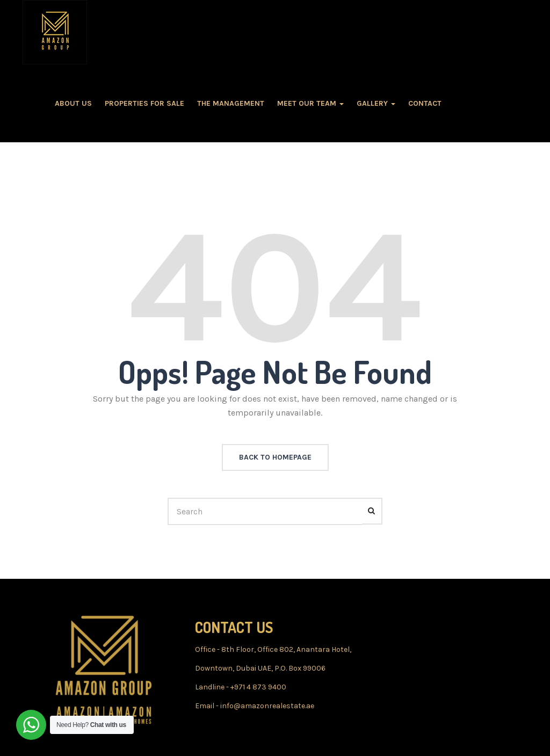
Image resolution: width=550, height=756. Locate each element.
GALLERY (376, 103)
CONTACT (425, 103)
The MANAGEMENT (231, 103)
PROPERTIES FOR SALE (144, 103)
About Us (73, 103)
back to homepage (275, 457)
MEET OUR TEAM (310, 103)
